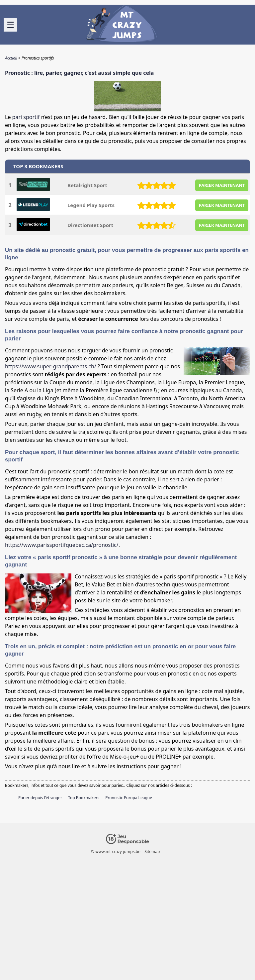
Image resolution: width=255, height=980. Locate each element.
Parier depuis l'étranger (40, 798)
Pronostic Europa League (129, 798)
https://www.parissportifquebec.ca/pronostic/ (62, 545)
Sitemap (152, 852)
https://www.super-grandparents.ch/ (51, 366)
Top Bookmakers (84, 798)
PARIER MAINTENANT (222, 185)
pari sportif (26, 117)
